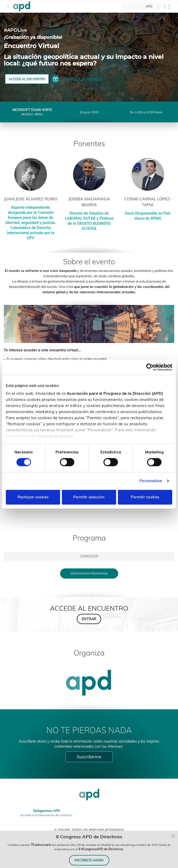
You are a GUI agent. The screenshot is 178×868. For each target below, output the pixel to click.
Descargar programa (89, 573)
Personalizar (151, 481)
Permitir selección (89, 497)
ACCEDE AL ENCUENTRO (27, 79)
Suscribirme (89, 757)
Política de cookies (56, 436)
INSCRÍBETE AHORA (89, 860)
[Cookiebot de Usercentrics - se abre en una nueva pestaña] (150, 367)
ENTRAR (89, 619)
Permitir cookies (145, 497)
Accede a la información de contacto (46, 815)
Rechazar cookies (33, 497)
